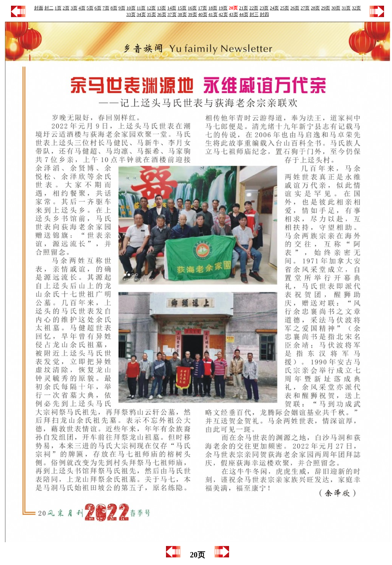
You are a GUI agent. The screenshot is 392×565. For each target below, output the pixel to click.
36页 (162, 14)
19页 (223, 8)
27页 (305, 8)
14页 (172, 8)
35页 (152, 14)
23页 (264, 8)
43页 (234, 14)
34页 (141, 14)
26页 (295, 8)
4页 (82, 8)
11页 (141, 8)
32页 (356, 8)
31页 (346, 8)
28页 (315, 8)
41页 (213, 14)
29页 (326, 8)
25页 (285, 8)
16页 (192, 8)
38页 (182, 14)
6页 (98, 8)
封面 (39, 8)
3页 (74, 8)
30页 (336, 8)
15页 (182, 8)
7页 (106, 8)
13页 (161, 8)
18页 (213, 8)
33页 (131, 14)
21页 (243, 8)
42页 (223, 14)
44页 (244, 14)
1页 (58, 8)
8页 (114, 8)
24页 (274, 8)
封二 (49, 8)
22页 (254, 8)
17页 (202, 8)
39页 (193, 14)
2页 (66, 8)
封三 (254, 14)
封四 (264, 14)
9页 (122, 8)
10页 (131, 8)
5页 (90, 8)
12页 (151, 8)
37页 (172, 14)
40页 (203, 14)
